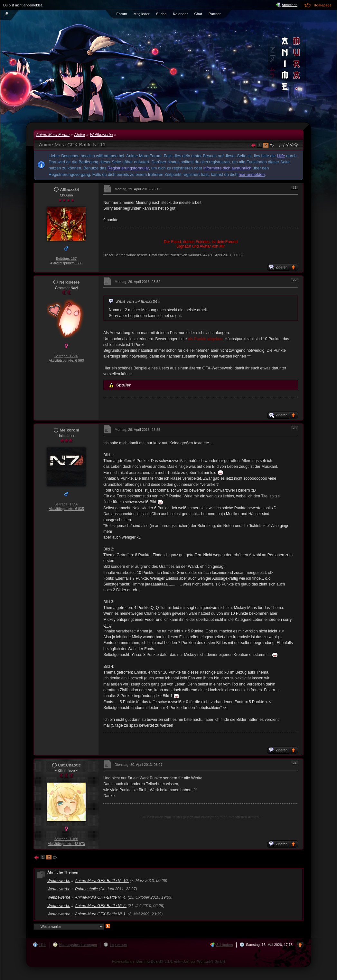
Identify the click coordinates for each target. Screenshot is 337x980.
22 (295, 280)
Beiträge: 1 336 (66, 356)
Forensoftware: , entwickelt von (168, 961)
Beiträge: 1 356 (66, 504)
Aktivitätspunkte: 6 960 (66, 360)
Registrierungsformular (128, 168)
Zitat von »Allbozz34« (138, 301)
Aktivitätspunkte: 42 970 (66, 844)
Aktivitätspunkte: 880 (66, 263)
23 (295, 428)
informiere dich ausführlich (227, 168)
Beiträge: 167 (66, 259)
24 (295, 763)
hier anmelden (252, 174)
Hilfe (281, 156)
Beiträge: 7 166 (66, 839)
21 (295, 187)
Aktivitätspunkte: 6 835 (66, 509)
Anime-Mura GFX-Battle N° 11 (72, 145)
